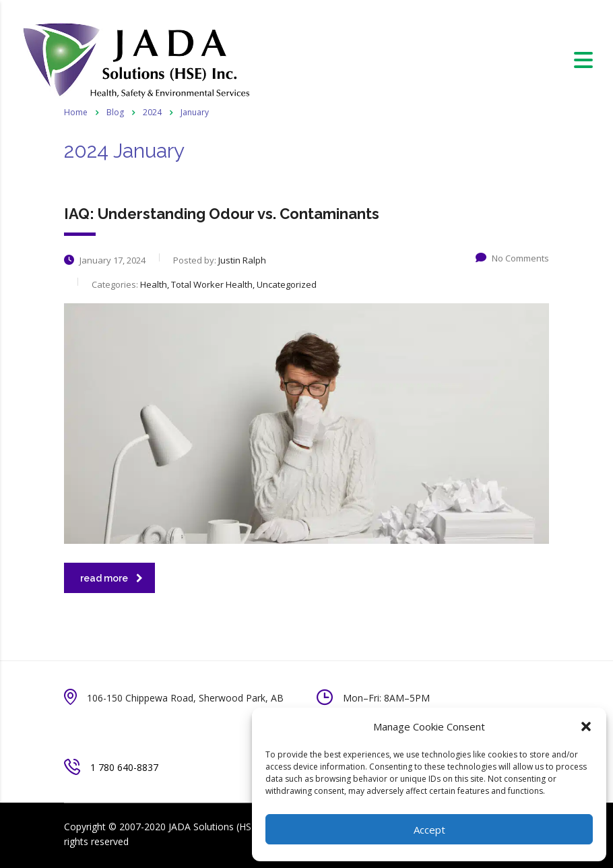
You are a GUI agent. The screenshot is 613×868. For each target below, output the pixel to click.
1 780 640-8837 (124, 767)
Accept (429, 830)
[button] (586, 726)
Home (76, 112)
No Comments (512, 258)
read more (111, 578)
